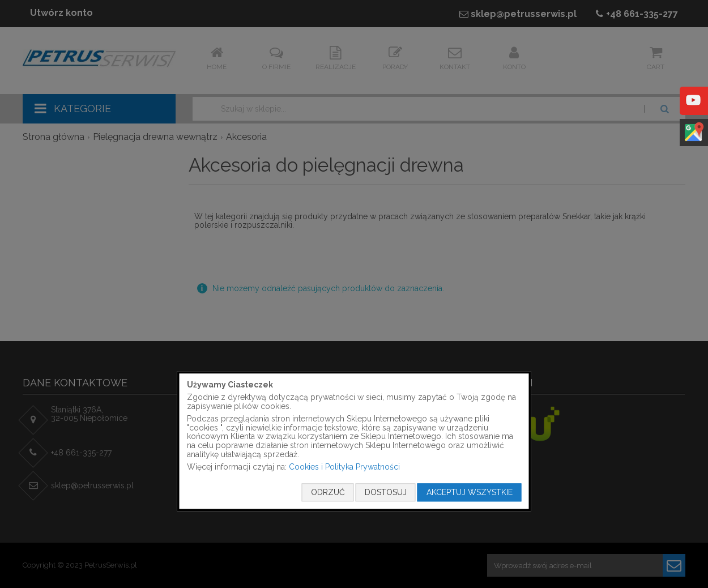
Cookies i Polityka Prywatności (344, 467)
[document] (354, 441)
